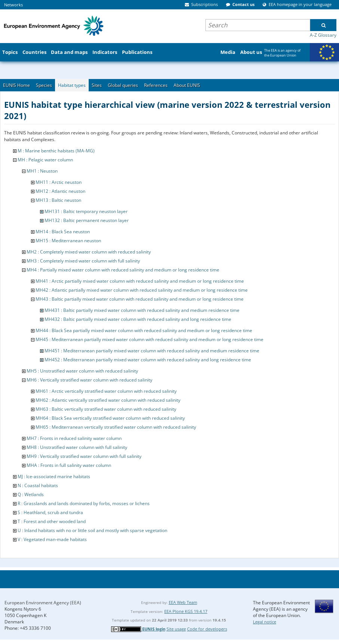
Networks (13, 5)
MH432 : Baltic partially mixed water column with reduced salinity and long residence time (138, 319)
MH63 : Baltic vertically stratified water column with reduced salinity (106, 409)
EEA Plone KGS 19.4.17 (186, 611)
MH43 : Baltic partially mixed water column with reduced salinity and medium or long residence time (140, 299)
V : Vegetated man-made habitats (52, 539)
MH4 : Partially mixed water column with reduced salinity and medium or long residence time (123, 270)
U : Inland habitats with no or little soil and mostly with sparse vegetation (92, 530)
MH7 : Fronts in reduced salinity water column (74, 438)
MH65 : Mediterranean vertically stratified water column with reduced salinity (116, 427)
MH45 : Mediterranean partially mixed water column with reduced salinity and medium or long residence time (149, 339)
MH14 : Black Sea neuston (63, 232)
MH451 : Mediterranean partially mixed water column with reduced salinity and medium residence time (152, 351)
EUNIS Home (16, 85)
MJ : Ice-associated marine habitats (54, 476)
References (156, 85)
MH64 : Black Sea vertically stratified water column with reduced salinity (110, 418)
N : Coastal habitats (38, 485)
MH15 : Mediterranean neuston (68, 241)
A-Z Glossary (323, 35)
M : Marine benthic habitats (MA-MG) (56, 151)
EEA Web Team (183, 602)
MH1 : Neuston (42, 171)
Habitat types (72, 85)
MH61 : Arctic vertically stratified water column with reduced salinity (106, 391)
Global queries (123, 85)
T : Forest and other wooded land (52, 521)
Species (44, 85)
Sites (97, 85)
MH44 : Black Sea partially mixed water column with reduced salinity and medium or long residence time (144, 330)
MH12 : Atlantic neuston (60, 191)
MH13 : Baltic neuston (58, 200)
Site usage (176, 629)
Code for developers (207, 629)
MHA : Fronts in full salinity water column (69, 465)
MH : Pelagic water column (45, 160)
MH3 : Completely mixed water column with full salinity (83, 261)
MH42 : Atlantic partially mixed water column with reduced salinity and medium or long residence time (142, 290)
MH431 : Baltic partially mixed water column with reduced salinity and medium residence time (142, 310)
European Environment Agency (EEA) (43, 603)
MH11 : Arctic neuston (59, 182)
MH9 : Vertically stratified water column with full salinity (84, 456)
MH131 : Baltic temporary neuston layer (86, 211)
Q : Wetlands (31, 494)
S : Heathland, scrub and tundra (50, 512)
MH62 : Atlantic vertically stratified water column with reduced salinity (108, 400)
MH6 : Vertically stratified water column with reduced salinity (89, 380)
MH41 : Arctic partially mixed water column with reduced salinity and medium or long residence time (140, 281)
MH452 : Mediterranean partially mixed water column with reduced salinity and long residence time (148, 360)
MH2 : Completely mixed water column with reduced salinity (89, 252)
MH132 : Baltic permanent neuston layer (87, 220)
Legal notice (265, 622)
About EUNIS (187, 85)
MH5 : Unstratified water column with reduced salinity (82, 371)
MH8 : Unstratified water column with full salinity (77, 447)
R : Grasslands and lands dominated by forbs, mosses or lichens (84, 503)
